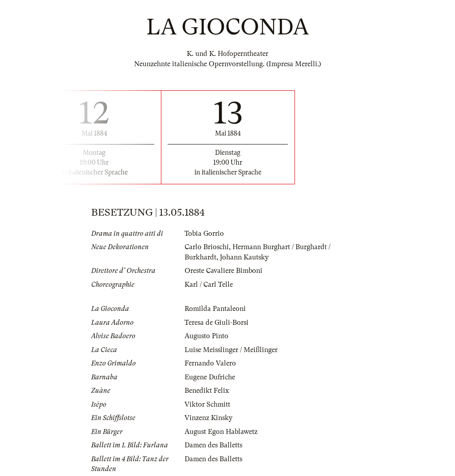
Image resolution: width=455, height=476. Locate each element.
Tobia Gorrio (204, 234)
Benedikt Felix (207, 391)
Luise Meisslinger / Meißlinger (231, 350)
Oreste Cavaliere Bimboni (223, 271)
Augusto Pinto (206, 336)
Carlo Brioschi (207, 247)
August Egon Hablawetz (221, 432)
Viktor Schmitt (207, 404)
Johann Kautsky (244, 257)
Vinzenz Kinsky (209, 418)
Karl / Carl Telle (209, 285)
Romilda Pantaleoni (215, 309)
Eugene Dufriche (210, 377)
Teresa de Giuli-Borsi (217, 323)
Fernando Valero (210, 363)
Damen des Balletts (213, 445)
